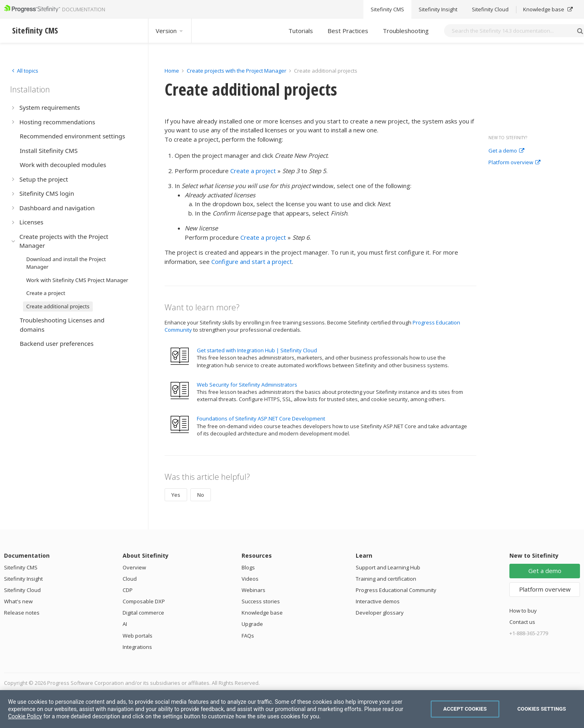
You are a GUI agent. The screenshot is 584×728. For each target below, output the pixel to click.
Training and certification (386, 579)
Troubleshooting (406, 31)
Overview (134, 567)
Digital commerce (143, 613)
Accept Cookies (465, 709)
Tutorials (301, 31)
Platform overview (514, 163)
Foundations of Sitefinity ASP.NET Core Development (261, 418)
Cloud (130, 579)
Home (172, 71)
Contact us (522, 622)
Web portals (138, 636)
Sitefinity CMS (21, 567)
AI (125, 624)
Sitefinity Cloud (22, 590)
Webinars (253, 590)
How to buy (523, 611)
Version (170, 31)
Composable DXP (144, 601)
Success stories (261, 601)
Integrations (137, 647)
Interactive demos (378, 601)
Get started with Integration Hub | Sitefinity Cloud (257, 350)
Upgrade (252, 624)
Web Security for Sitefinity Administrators (247, 385)
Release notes (22, 613)
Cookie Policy (25, 716)
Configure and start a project (252, 261)
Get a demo (506, 151)
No (201, 495)
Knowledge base (262, 613)
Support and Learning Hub (388, 567)
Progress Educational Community (396, 590)
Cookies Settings (542, 709)
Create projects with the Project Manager (237, 71)
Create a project (253, 171)
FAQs (248, 636)
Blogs (248, 567)
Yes (176, 495)
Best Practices (348, 31)
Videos (250, 579)
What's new (18, 601)
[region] (292, 709)
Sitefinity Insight (23, 579)
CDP (128, 590)
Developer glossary (380, 613)
